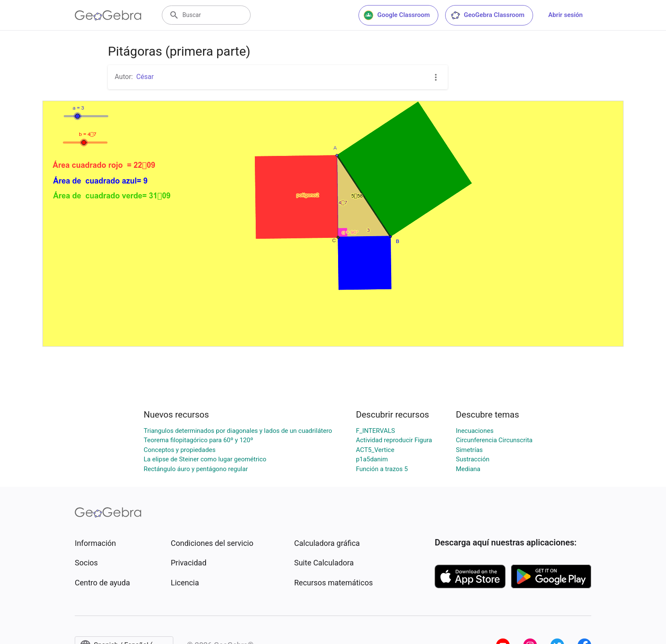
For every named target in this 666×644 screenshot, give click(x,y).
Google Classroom (397, 15)
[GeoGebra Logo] (108, 15)
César (145, 77)
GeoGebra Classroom (487, 15)
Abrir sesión (566, 15)
